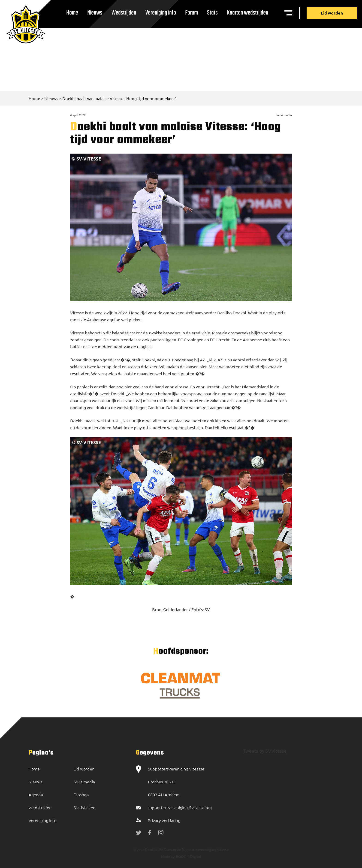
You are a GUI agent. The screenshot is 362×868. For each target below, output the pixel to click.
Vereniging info (161, 13)
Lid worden (332, 13)
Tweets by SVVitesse (265, 751)
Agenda (36, 795)
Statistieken (84, 807)
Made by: (168, 856)
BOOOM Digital (188, 856)
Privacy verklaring (164, 820)
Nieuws (95, 13)
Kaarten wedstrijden (248, 13)
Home (72, 13)
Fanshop (81, 795)
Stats (212, 13)
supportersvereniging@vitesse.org (180, 807)
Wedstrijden (124, 13)
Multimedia (84, 782)
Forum (192, 13)
